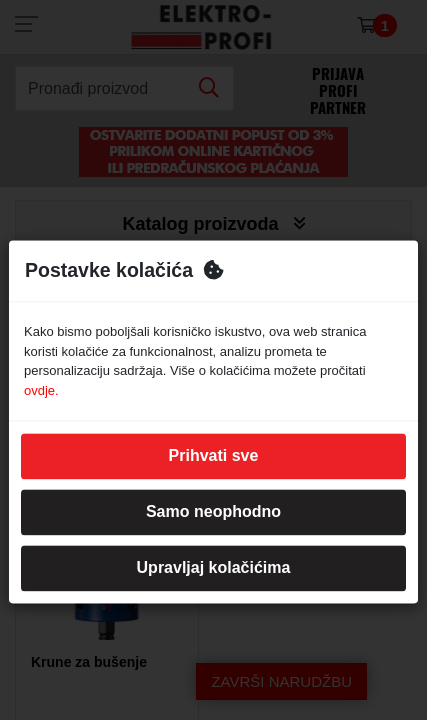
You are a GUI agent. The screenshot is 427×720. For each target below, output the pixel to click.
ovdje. (41, 390)
